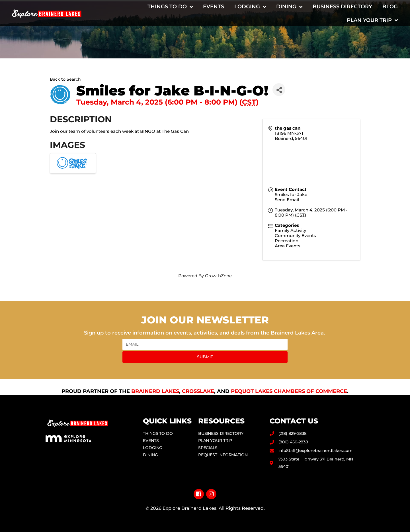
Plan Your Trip (372, 20)
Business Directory (342, 7)
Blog (390, 7)
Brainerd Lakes (155, 391)
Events (214, 7)
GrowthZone (218, 276)
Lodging (250, 7)
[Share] (279, 90)
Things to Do (170, 7)
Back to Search (65, 79)
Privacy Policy (205, 517)
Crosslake (198, 391)
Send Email (287, 200)
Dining (289, 7)
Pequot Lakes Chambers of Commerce (289, 391)
